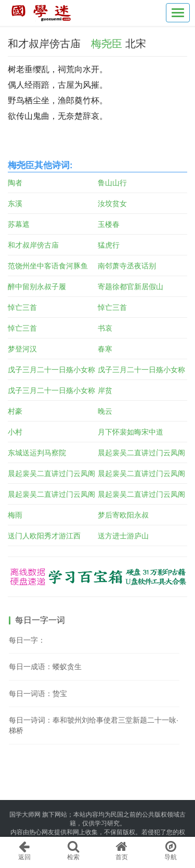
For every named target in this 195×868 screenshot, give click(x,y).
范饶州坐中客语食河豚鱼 (48, 266)
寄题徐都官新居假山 (131, 287)
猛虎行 (109, 245)
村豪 (15, 411)
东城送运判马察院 (37, 453)
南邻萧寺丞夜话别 (127, 266)
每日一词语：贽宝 (38, 694)
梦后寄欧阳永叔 (123, 515)
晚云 (105, 411)
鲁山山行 (112, 183)
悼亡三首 (22, 307)
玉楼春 (109, 224)
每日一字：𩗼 (27, 640)
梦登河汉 (22, 349)
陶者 (15, 183)
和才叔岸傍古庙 (33, 245)
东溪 (15, 204)
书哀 (105, 328)
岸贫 (105, 390)
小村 (15, 432)
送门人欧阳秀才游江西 (44, 536)
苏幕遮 (19, 224)
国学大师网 (25, 815)
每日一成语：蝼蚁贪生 (45, 667)
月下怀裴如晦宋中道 (131, 432)
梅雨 (15, 515)
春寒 (105, 349)
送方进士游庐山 (123, 536)
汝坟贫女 (112, 204)
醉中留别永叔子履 (37, 287)
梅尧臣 (107, 44)
